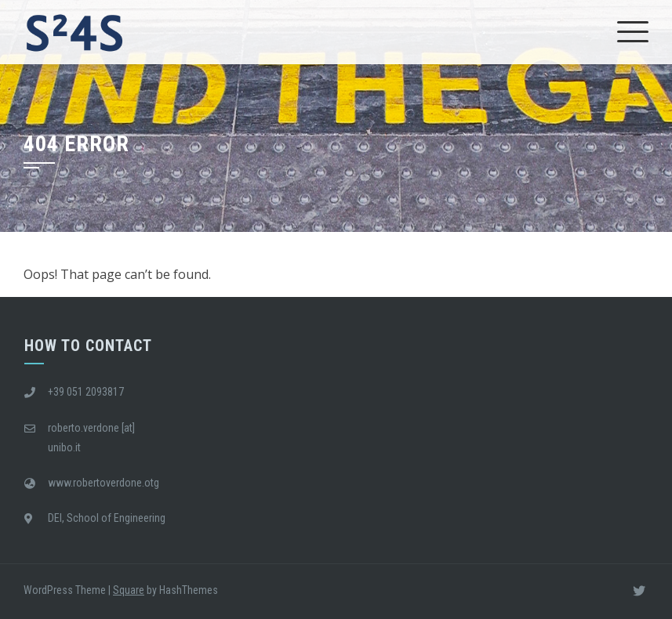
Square (129, 590)
